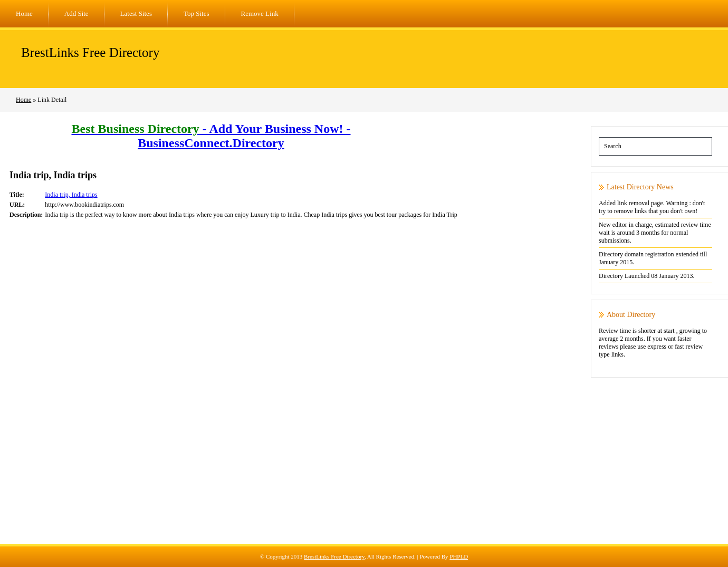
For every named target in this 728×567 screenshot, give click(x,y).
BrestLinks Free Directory (90, 52)
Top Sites (197, 13)
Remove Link (260, 13)
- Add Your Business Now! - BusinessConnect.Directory (211, 136)
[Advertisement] (364, 470)
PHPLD (459, 556)
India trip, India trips (71, 195)
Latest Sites (136, 13)
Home (24, 13)
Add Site (76, 13)
